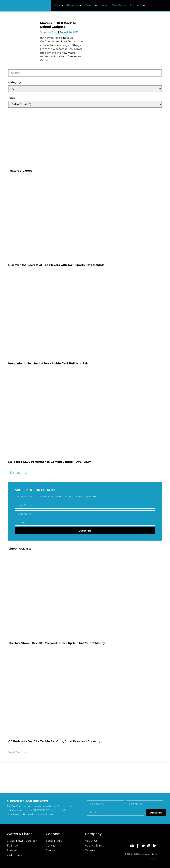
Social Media (54, 841)
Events (50, 850)
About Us (91, 841)
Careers (90, 850)
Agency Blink (94, 846)
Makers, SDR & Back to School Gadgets (58, 25)
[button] (58, 5)
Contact (51, 846)
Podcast (12, 850)
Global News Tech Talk (22, 841)
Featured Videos (20, 171)
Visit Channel (18, 473)
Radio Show (14, 855)
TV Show (13, 846)
